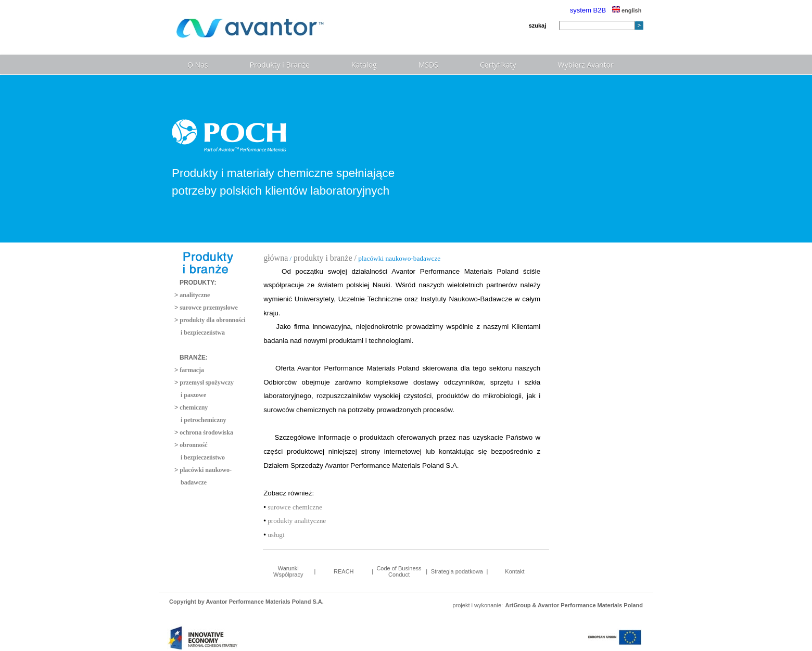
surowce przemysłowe (208, 308)
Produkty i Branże (280, 65)
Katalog (364, 65)
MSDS (428, 65)
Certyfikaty (498, 65)
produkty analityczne (296, 521)
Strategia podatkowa (457, 571)
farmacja (192, 370)
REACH (344, 571)
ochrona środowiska (206, 432)
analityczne (195, 295)
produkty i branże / (325, 258)
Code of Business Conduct (399, 571)
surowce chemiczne (294, 507)
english (627, 10)
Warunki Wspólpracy (288, 571)
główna (276, 258)
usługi (275, 535)
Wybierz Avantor (586, 65)
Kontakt (515, 571)
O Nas (198, 65)
